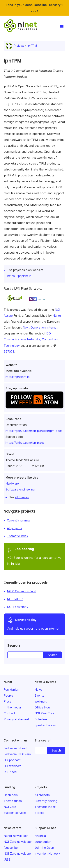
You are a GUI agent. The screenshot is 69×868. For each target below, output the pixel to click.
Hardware (12, 483)
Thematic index (18, 536)
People (8, 695)
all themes (22, 497)
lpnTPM (32, 46)
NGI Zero (10, 807)
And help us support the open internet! (34, 624)
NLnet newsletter (16, 836)
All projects (15, 528)
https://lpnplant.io (18, 377)
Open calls (11, 795)
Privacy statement (16, 719)
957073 (9, 352)
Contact (9, 713)
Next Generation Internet (40, 327)
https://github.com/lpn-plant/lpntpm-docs (34, 431)
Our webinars (13, 766)
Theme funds (13, 801)
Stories (39, 813)
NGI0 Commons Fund (22, 591)
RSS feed (10, 772)
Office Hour (43, 707)
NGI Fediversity (18, 607)
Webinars (41, 701)
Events (39, 695)
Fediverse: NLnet (15, 748)
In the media (12, 707)
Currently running (18, 520)
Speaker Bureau (45, 725)
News (38, 690)
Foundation (11, 690)
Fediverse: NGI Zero (17, 754)
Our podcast (12, 760)
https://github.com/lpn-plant (25, 443)
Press (7, 701)
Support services (15, 813)
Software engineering (20, 489)
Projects (16, 46)
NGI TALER (15, 599)
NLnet (57, 316)
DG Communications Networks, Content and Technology (32, 339)
